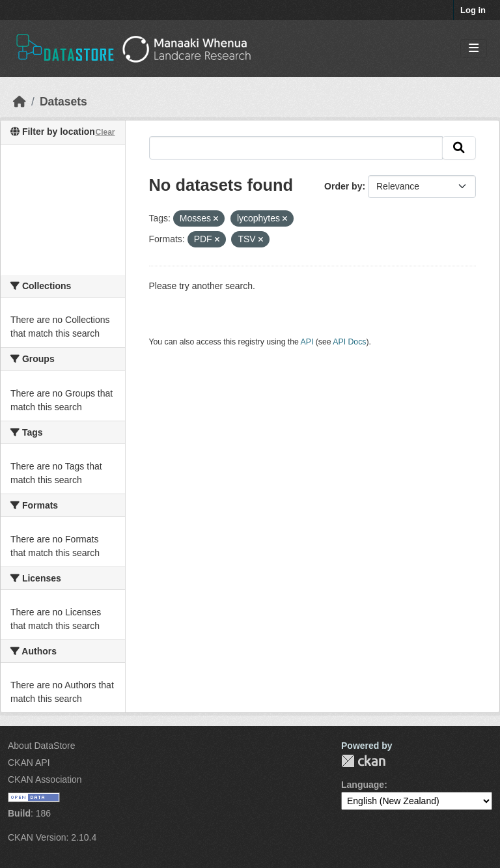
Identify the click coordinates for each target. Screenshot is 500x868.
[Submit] (459, 148)
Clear (105, 132)
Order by (343, 186)
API (307, 342)
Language (363, 785)
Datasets (63, 102)
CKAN (363, 761)
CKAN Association (45, 779)
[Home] (20, 102)
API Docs (349, 342)
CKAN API (29, 763)
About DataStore (42, 746)
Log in (473, 10)
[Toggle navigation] (474, 49)
